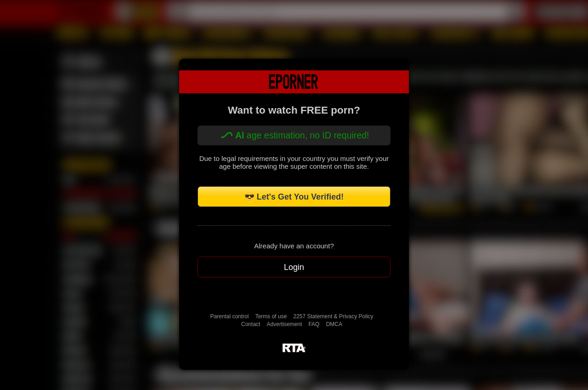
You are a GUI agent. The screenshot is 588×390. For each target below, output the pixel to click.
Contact (251, 324)
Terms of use (271, 316)
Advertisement (285, 324)
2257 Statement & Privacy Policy (334, 316)
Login (294, 267)
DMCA (334, 324)
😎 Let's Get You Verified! (294, 197)
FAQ (314, 324)
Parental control (229, 316)
